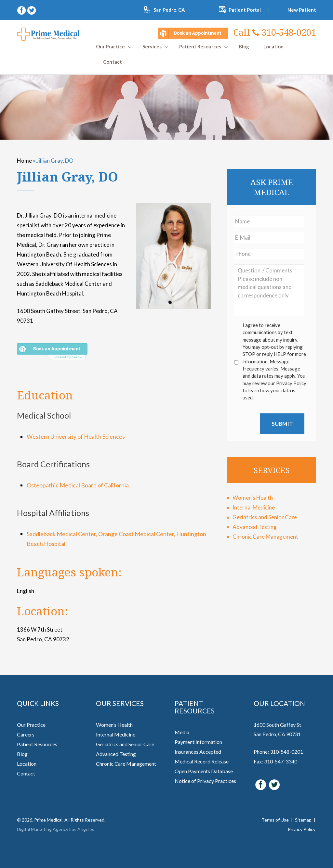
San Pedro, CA (169, 10)
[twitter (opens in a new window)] (32, 10)
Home (24, 161)
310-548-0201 (275, 32)
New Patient (302, 10)
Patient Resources (200, 47)
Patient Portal (245, 10)
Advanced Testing (255, 527)
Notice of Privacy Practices (205, 781)
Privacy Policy (302, 829)
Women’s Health (253, 498)
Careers (26, 734)
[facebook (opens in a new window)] (22, 10)
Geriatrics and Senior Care (265, 517)
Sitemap (303, 820)
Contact (113, 62)
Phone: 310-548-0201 (278, 752)
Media (182, 732)
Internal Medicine (254, 507)
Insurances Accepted (198, 752)
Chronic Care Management (265, 537)
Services (152, 47)
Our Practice (110, 47)
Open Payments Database (204, 771)
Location (273, 47)
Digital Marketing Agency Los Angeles (56, 829)
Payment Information (198, 742)
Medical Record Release (202, 761)
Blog (244, 47)
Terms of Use (275, 820)
